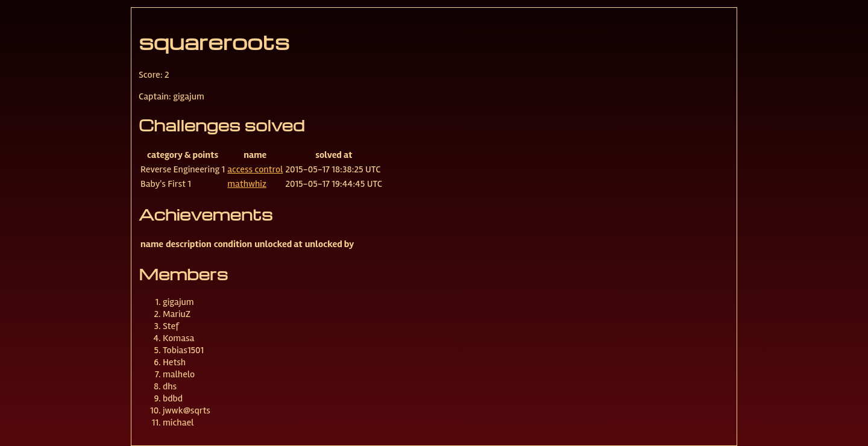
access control (255, 169)
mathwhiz (247, 184)
